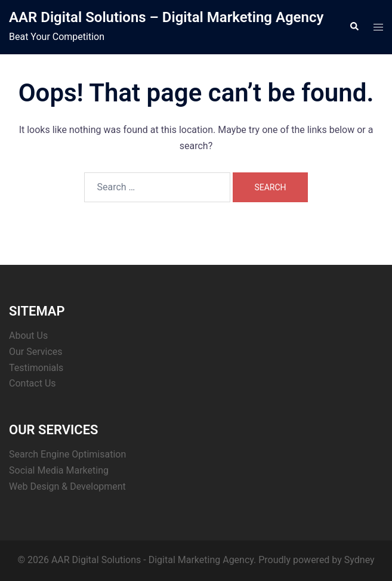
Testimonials (36, 368)
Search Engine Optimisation (67, 454)
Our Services (36, 352)
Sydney (359, 560)
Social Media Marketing (59, 470)
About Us (28, 336)
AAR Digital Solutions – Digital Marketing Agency (166, 17)
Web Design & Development (67, 486)
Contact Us (33, 383)
